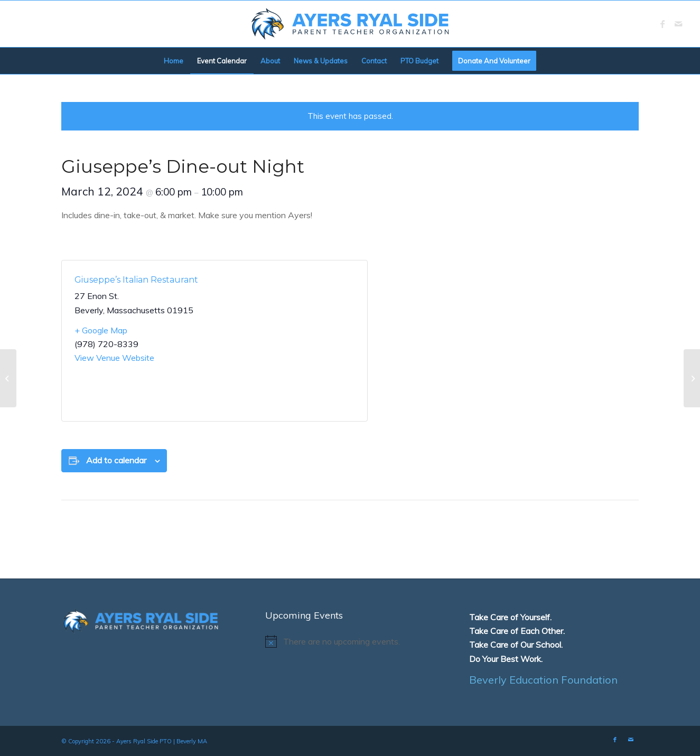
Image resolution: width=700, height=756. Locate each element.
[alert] (350, 641)
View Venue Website (114, 358)
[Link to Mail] (678, 24)
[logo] (350, 24)
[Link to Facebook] (662, 24)
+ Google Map (101, 330)
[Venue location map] (284, 341)
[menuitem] (174, 61)
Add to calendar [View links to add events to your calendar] (116, 460)
